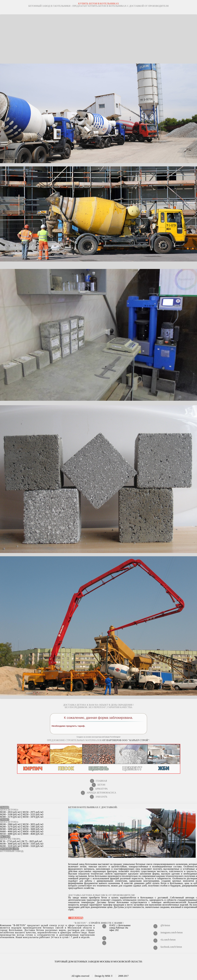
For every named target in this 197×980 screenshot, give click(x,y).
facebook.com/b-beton (171, 947)
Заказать (77, 918)
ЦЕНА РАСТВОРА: (10, 839)
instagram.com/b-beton (172, 932)
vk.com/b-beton (168, 940)
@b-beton (165, 925)
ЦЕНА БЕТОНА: (9, 810)
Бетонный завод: (12, 851)
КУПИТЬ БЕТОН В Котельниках (99, 4)
